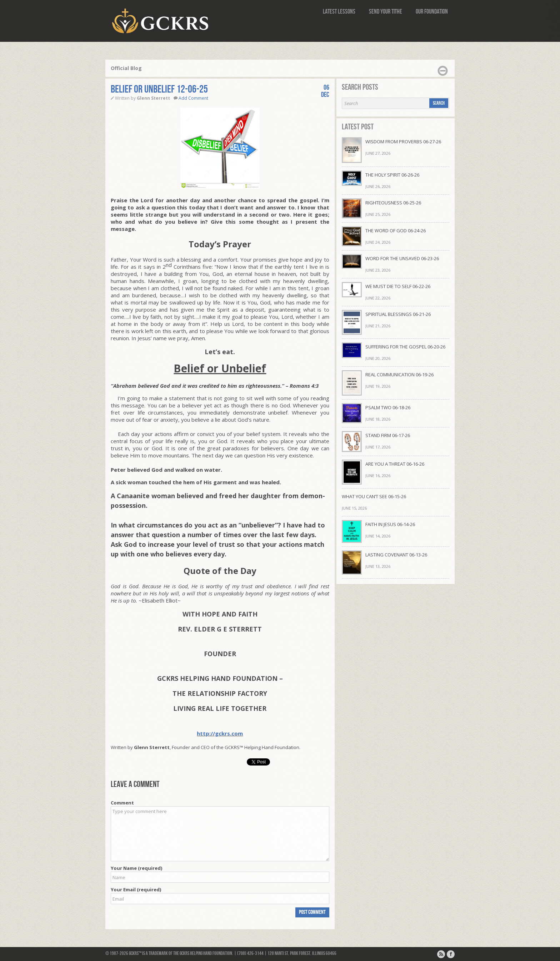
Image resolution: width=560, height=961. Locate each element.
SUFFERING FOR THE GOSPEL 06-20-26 (405, 347)
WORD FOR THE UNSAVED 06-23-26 (402, 258)
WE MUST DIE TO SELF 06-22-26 (398, 286)
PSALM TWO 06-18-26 (388, 407)
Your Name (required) (136, 868)
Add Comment (193, 98)
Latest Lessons (339, 12)
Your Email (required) (136, 890)
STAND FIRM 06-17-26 (388, 435)
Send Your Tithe (386, 12)
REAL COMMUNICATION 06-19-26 (399, 375)
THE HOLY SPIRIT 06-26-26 (392, 175)
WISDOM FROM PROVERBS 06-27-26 (403, 142)
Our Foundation (432, 12)
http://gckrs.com (220, 733)
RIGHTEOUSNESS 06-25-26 (393, 203)
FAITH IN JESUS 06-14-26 (390, 524)
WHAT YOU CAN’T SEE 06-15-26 (374, 496)
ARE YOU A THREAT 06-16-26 (395, 464)
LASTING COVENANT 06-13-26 (396, 555)
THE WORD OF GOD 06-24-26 (396, 231)
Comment (122, 803)
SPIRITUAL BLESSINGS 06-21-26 (398, 314)
